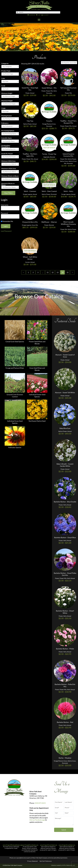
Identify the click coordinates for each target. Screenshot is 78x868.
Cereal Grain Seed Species (15, 342)
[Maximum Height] (10, 104)
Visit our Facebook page (37, 820)
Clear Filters (8, 193)
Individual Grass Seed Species (15, 422)
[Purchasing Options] (10, 134)
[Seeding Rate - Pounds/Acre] (10, 149)
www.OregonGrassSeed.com (67, 845)
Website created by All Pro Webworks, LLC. (63, 865)
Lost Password (6, 231)
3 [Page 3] (38, 272)
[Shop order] (69, 63)
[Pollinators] (10, 126)
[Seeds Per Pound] (10, 157)
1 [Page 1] (28, 272)
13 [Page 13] (58, 272)
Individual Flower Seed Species (37, 396)
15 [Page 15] (67, 272)
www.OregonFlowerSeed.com (49, 845)
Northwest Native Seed (37, 421)
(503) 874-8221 (40, 803)
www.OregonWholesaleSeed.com (12, 845)
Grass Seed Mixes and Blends (37, 369)
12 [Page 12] (53, 272)
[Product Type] (10, 74)
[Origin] (10, 111)
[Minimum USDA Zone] (10, 164)
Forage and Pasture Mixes (15, 368)
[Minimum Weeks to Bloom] (10, 179)
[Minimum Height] (10, 96)
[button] (39, 20)
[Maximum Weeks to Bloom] (10, 187)
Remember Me (7, 221)
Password (4, 213)
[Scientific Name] (10, 141)
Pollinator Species (15, 447)
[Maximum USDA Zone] (10, 172)
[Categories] (10, 67)
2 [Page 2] (33, 272)
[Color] (10, 82)
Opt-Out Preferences (46, 861)
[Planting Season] (10, 119)
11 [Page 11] (48, 272)
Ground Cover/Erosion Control (15, 396)
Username (5, 205)
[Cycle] (10, 89)
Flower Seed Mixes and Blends (37, 343)
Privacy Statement (32, 861)
